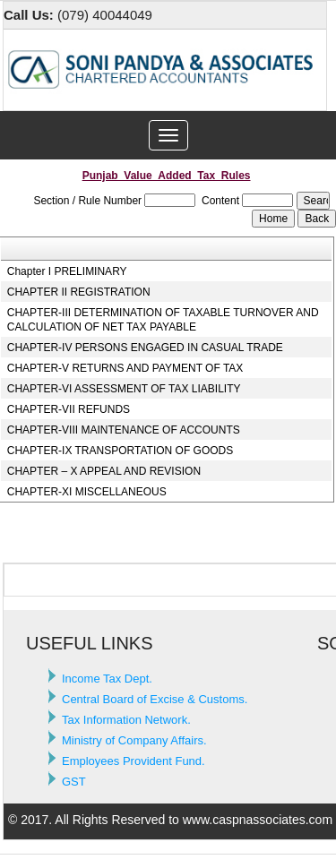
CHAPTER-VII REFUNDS (69, 409)
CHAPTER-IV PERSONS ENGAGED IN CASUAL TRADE (145, 348)
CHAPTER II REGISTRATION (79, 292)
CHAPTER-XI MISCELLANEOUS (87, 492)
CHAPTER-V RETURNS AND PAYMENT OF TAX (125, 368)
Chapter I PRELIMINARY (67, 271)
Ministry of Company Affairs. (134, 740)
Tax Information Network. (126, 720)
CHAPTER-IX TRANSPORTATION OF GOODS (120, 451)
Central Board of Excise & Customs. (155, 699)
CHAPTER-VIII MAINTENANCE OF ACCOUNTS (124, 430)
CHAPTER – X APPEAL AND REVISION (104, 471)
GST (74, 782)
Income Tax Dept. (107, 679)
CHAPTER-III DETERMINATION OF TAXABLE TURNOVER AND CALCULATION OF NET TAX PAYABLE (163, 320)
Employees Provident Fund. (134, 761)
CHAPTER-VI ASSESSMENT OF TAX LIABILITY (124, 389)
